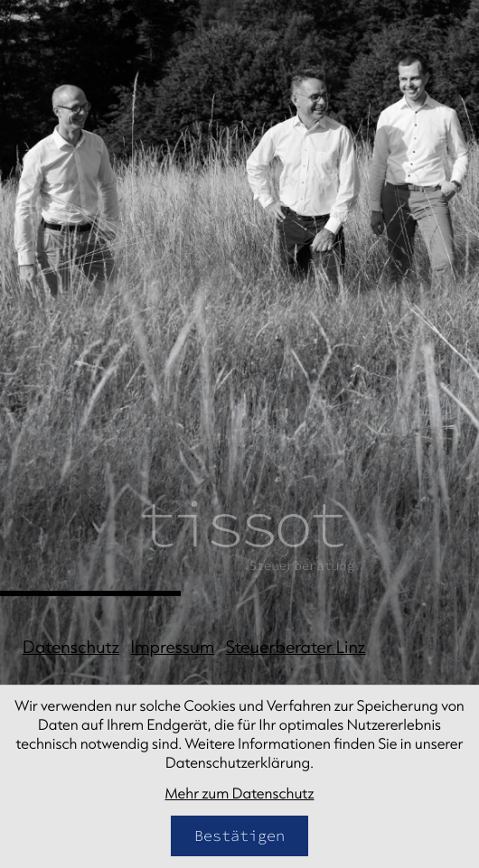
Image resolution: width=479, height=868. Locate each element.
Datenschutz (71, 647)
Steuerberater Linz (296, 647)
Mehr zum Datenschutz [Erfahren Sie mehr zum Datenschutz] (239, 794)
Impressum (173, 647)
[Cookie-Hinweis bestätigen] (239, 836)
